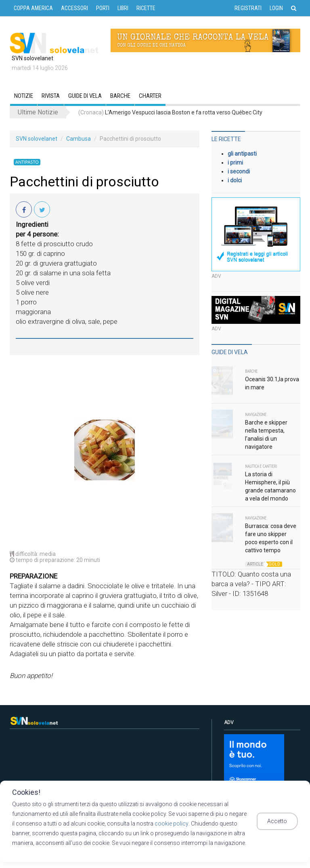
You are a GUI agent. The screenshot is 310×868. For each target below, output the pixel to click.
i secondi (239, 171)
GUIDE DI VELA (85, 96)
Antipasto (26, 162)
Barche (120, 96)
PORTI (103, 8)
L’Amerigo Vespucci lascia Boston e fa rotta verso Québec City (170, 112)
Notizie (24, 96)
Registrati (248, 8)
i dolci (235, 180)
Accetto (281, 822)
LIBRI (123, 8)
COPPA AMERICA (33, 8)
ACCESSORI (74, 8)
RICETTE (146, 8)
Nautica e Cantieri (261, 466)
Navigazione (256, 414)
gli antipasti (242, 154)
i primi (235, 163)
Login (276, 8)
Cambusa (79, 139)
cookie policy (168, 824)
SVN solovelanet (37, 139)
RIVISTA (51, 96)
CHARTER (150, 96)
